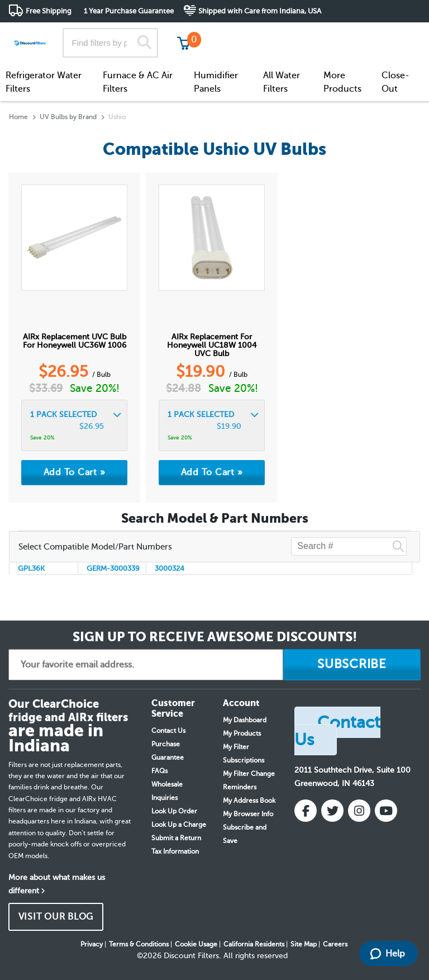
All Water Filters (282, 82)
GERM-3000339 (113, 568)
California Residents (254, 944)
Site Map (304, 944)
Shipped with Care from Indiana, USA (260, 11)
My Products (242, 733)
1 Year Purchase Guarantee (129, 11)
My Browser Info (248, 814)
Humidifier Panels (216, 82)
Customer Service (322, 33)
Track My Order (242, 33)
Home (18, 117)
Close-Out (395, 82)
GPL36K (31, 568)
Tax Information (175, 851)
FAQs (159, 771)
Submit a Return (176, 838)
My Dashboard (245, 720)
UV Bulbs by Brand (68, 117)
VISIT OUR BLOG (56, 917)
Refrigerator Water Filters (44, 82)
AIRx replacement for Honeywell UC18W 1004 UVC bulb (212, 345)
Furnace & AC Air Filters (138, 82)
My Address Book (249, 801)
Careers (335, 944)
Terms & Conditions (139, 944)
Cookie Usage (196, 944)
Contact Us (168, 731)
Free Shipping (49, 11)
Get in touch (397, 34)
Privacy (92, 944)
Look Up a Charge (179, 825)
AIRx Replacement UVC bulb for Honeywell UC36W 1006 (75, 341)
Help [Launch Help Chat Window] (388, 954)
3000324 (170, 568)
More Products (342, 82)
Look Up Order (174, 811)
